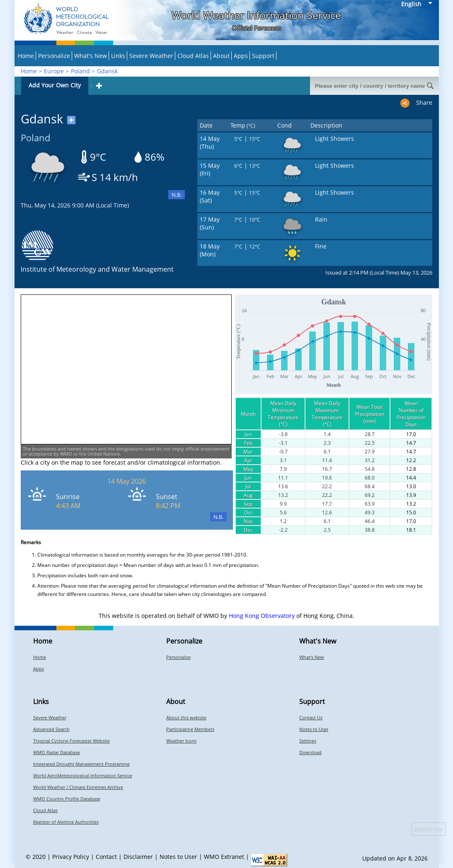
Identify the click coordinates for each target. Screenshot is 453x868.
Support (263, 56)
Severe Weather (151, 56)
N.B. (177, 195)
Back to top (429, 829)
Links (118, 56)
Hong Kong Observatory (262, 616)
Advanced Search (51, 729)
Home (26, 56)
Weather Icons (181, 741)
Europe (54, 71)
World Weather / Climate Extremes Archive (78, 787)
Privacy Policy (71, 857)
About (221, 56)
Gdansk (107, 71)
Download (310, 752)
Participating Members (190, 729)
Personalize (54, 56)
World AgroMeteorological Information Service (83, 775)
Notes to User (314, 729)
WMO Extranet (224, 857)
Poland (80, 71)
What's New (91, 56)
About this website (186, 717)
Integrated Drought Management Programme (81, 764)
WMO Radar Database (57, 752)
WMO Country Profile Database (67, 799)
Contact (106, 857)
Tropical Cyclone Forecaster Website (71, 741)
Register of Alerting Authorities (66, 822)
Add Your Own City (55, 85)
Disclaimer (138, 857)
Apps (241, 56)
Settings (308, 741)
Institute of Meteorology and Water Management (97, 269)
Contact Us (311, 717)
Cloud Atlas (193, 56)
